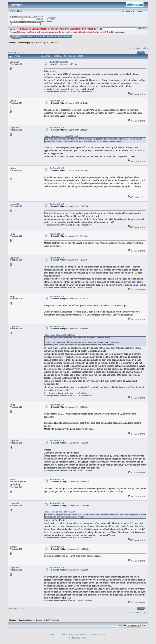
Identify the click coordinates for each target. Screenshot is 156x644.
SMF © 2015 (67, 635)
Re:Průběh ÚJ (57, 101)
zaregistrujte (38, 16)
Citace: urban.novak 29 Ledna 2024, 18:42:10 (63, 136)
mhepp (13, 547)
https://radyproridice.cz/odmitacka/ (63, 183)
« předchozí (136, 48)
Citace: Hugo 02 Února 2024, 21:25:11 (60, 335)
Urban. (13, 101)
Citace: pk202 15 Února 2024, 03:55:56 (60, 512)
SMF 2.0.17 (56, 635)
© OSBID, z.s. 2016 (97, 635)
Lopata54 (14, 62)
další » (145, 48)
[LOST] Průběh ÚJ (59, 62)
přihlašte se (22, 16)
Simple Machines (80, 635)
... (21, 52)
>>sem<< (119, 32)
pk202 (13, 479)
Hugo (12, 234)
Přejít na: (123, 625)
